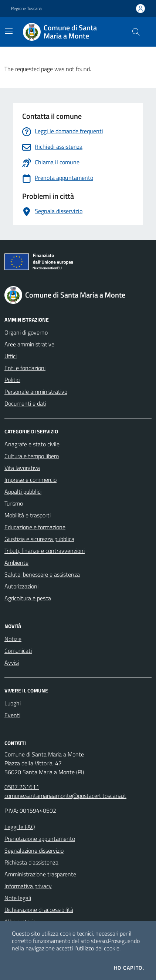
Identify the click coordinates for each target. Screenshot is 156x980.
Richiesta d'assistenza (31, 862)
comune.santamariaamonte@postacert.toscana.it (65, 796)
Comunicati (18, 651)
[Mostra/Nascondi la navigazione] (9, 31)
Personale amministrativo (36, 392)
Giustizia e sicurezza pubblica (39, 539)
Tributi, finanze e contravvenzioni (45, 551)
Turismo (14, 503)
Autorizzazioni (21, 586)
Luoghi (13, 703)
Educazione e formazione (35, 527)
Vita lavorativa (22, 468)
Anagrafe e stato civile (32, 444)
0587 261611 (22, 787)
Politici (12, 380)
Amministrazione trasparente (40, 874)
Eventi (12, 715)
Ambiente (16, 563)
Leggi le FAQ (20, 827)
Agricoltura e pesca (28, 598)
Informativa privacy (28, 886)
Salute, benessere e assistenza (42, 574)
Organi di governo (26, 332)
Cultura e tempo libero (32, 456)
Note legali (18, 898)
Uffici (11, 356)
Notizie (13, 639)
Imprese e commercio (30, 480)
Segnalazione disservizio (34, 850)
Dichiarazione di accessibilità (39, 910)
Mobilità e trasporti (28, 515)
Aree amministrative (29, 344)
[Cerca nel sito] (136, 32)
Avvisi (12, 662)
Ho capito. (129, 968)
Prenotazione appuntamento (40, 839)
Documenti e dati (25, 403)
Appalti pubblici (23, 491)
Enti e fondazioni (25, 368)
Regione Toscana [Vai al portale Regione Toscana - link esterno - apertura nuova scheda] (26, 9)
